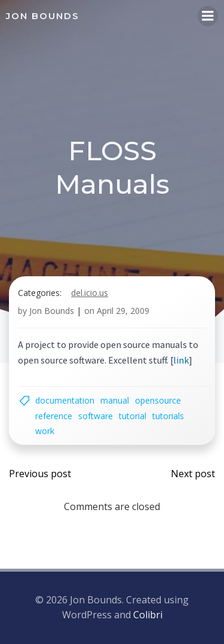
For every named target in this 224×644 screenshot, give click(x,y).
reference (54, 416)
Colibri (148, 615)
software (96, 416)
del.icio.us (90, 293)
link (181, 360)
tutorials (168, 416)
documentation (65, 400)
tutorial (133, 416)
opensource (158, 400)
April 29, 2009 (123, 311)
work (45, 431)
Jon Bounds (52, 311)
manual (115, 400)
